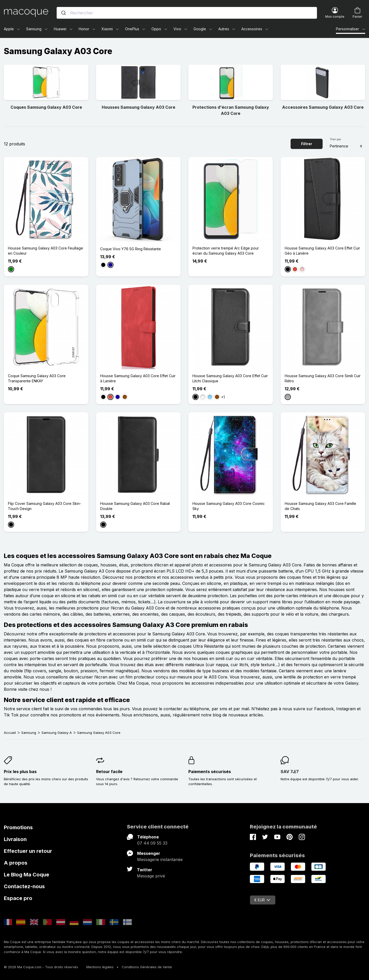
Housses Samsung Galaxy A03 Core (139, 107)
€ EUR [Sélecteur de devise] (262, 900)
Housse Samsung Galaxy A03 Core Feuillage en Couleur (45, 251)
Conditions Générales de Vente (147, 967)
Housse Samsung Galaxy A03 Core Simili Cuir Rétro (323, 378)
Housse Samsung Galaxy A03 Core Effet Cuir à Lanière (138, 378)
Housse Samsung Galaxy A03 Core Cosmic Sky (229, 506)
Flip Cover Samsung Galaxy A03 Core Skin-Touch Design (45, 506)
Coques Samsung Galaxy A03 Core (46, 107)
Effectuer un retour (28, 851)
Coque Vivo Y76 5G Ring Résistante (131, 249)
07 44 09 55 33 (152, 843)
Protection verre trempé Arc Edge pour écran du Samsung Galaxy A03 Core (226, 251)
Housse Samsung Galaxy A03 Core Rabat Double (135, 506)
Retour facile (109, 772)
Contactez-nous (24, 886)
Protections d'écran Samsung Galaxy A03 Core (231, 110)
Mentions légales (100, 967)
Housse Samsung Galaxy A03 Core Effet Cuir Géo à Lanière (322, 251)
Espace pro (18, 898)
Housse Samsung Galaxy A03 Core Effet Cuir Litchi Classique (230, 378)
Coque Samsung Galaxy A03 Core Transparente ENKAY (37, 378)
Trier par (335, 139)
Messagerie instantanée (160, 859)
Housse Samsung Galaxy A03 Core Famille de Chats (320, 506)
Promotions (18, 827)
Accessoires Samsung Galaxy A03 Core (323, 107)
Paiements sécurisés (210, 772)
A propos (16, 863)
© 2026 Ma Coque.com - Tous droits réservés (41, 967)
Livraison (15, 839)
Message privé (151, 876)
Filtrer (307, 144)
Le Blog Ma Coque (27, 875)
